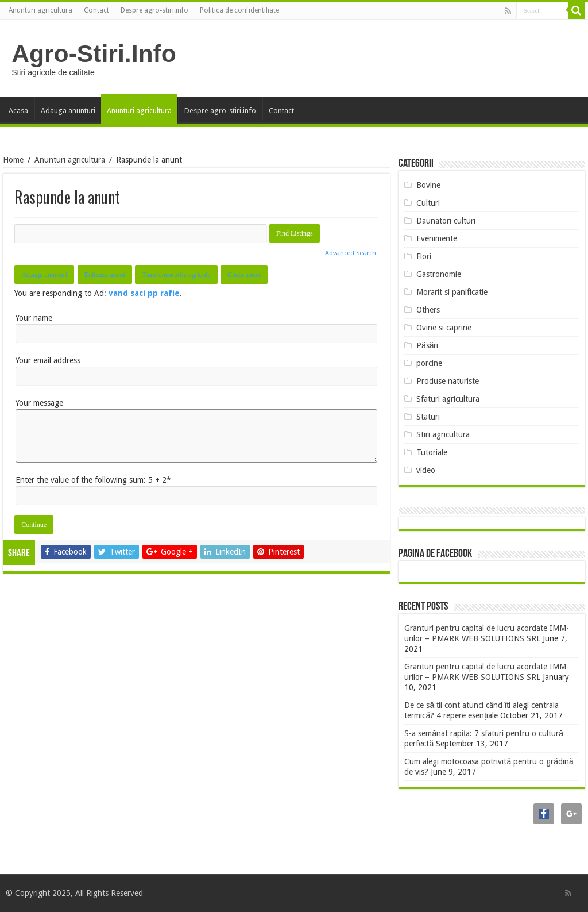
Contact (96, 10)
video (426, 470)
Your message (39, 403)
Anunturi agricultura (40, 10)
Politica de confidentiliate (239, 10)
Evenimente (437, 238)
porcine (429, 363)
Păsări (428, 345)
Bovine (428, 185)
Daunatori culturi (446, 221)
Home (13, 160)
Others (428, 310)
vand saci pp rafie (144, 293)
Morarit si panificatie (452, 292)
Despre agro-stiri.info (154, 10)
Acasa (18, 111)
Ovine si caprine (444, 328)
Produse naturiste (448, 381)
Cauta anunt (244, 275)
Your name (34, 318)
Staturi (428, 417)
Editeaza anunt (105, 275)
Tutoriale (432, 452)
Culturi (428, 203)
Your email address (48, 360)
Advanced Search (351, 253)
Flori (424, 256)
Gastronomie (439, 274)
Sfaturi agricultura (448, 399)
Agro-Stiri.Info (94, 53)
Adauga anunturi (68, 111)
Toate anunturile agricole (176, 275)
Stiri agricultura (443, 434)
